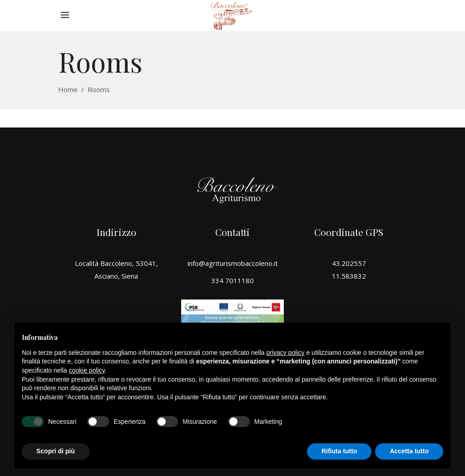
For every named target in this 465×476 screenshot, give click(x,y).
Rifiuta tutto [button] (339, 451)
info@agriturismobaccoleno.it (233, 263)
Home (68, 89)
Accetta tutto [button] (409, 451)
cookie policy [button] (87, 370)
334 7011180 (232, 280)
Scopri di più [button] (56, 451)
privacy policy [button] (286, 353)
